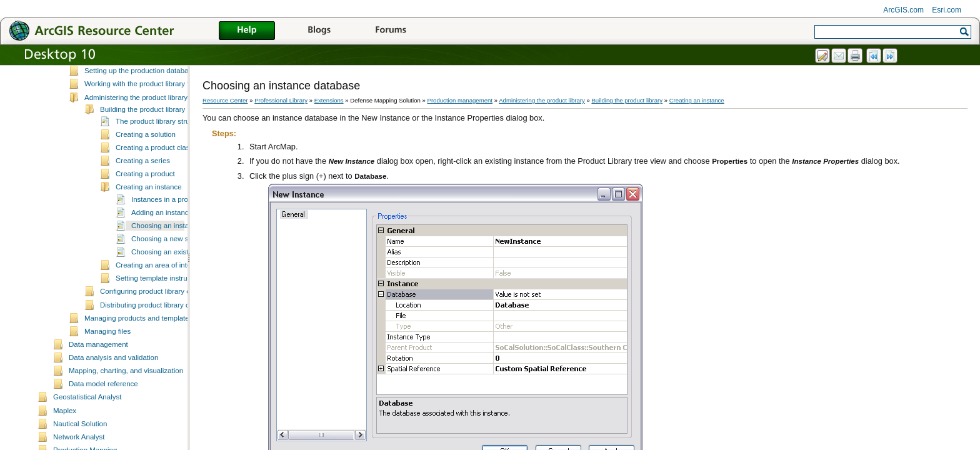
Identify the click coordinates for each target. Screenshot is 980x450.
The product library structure (161, 157)
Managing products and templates (138, 354)
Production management (460, 100)
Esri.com (947, 10)
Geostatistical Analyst (87, 433)
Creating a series (143, 197)
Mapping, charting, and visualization (126, 407)
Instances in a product (167, 236)
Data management (98, 381)
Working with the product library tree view (150, 120)
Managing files (107, 367)
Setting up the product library (130, 94)
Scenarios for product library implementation (155, 81)
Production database (117, 67)
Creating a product (145, 210)
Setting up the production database (140, 107)
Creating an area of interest (159, 301)
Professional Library (281, 100)
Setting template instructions (161, 314)
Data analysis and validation (113, 394)
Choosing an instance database (182, 262)
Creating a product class (154, 184)
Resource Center (225, 100)
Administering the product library (136, 134)
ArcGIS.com (903, 10)
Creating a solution (146, 171)
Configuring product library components (163, 327)
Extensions (329, 100)
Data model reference (103, 420)
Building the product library (142, 146)
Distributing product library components (162, 341)
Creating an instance (149, 223)
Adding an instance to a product (182, 249)
